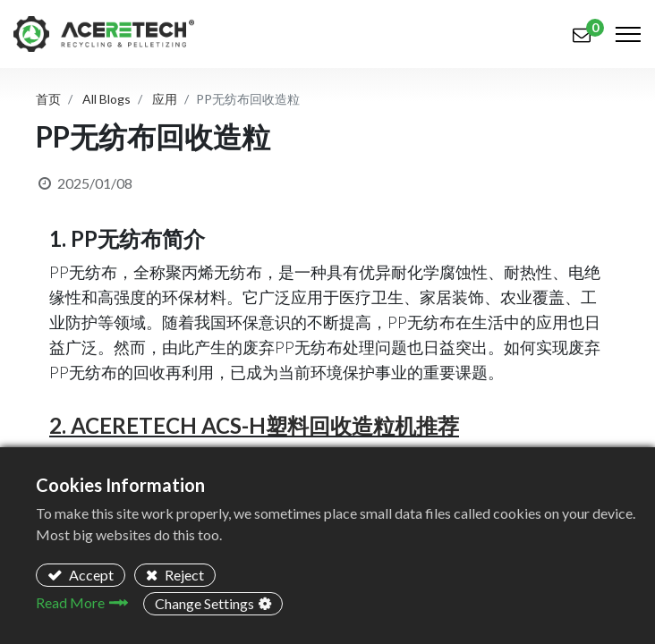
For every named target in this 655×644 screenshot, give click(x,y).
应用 (165, 99)
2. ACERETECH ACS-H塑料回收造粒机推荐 (254, 425)
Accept (90, 575)
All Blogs (106, 99)
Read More (70, 602)
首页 (48, 99)
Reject (183, 575)
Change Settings (204, 603)
